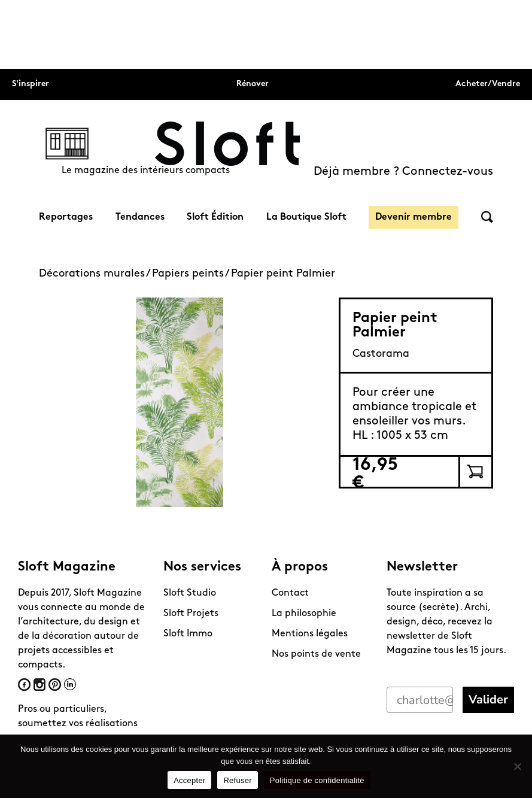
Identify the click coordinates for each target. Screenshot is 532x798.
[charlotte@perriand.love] (420, 700)
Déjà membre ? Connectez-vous (403, 172)
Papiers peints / (191, 274)
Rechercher (487, 217)
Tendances (140, 217)
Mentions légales (310, 634)
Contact (290, 593)
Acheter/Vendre (488, 84)
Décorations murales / (95, 274)
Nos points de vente (316, 654)
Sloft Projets (191, 614)
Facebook (24, 685)
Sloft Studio (190, 593)
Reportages (66, 217)
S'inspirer (31, 84)
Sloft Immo (188, 634)
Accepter (189, 780)
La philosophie (304, 614)
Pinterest (55, 685)
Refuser (237, 780)
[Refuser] (517, 766)
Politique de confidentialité (317, 780)
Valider (488, 700)
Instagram (39, 685)
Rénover (253, 84)
